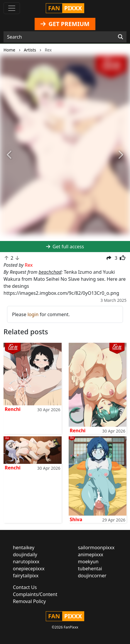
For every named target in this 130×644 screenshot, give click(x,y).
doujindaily (25, 555)
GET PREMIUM (65, 24)
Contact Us (25, 587)
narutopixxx (26, 562)
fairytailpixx (26, 576)
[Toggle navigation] (12, 8)
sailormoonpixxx (96, 547)
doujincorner (92, 576)
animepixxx (91, 555)
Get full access (65, 247)
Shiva (76, 519)
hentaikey (24, 547)
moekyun (88, 562)
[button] (10, 155)
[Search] (120, 37)
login (33, 314)
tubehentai (90, 569)
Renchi (13, 409)
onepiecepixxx (29, 569)
